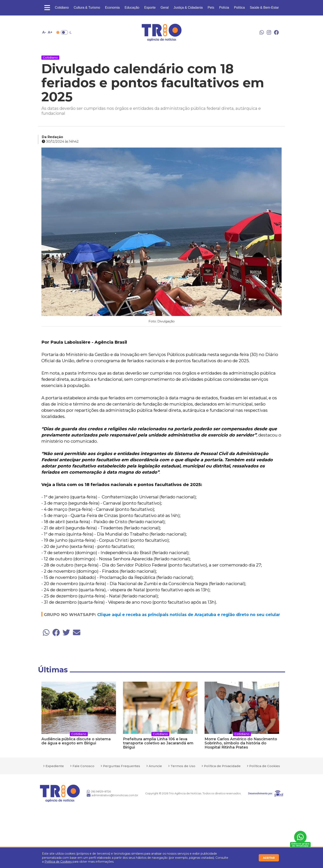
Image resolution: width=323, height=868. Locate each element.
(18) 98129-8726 (99, 791)
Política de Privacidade (222, 766)
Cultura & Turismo (87, 8)
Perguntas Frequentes (122, 766)
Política (239, 8)
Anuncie (155, 766)
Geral (164, 8)
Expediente (55, 766)
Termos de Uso (183, 766)
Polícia (224, 8)
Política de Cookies (58, 862)
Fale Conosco (83, 766)
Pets (211, 8)
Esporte (150, 8)
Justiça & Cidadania (188, 8)
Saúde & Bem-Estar (264, 8)
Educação (132, 8)
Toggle (64, 32)
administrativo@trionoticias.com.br (112, 795)
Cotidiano (62, 8)
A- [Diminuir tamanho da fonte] (44, 32)
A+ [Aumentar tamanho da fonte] (50, 32)
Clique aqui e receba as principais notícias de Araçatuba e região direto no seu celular (189, 615)
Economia (112, 8)
